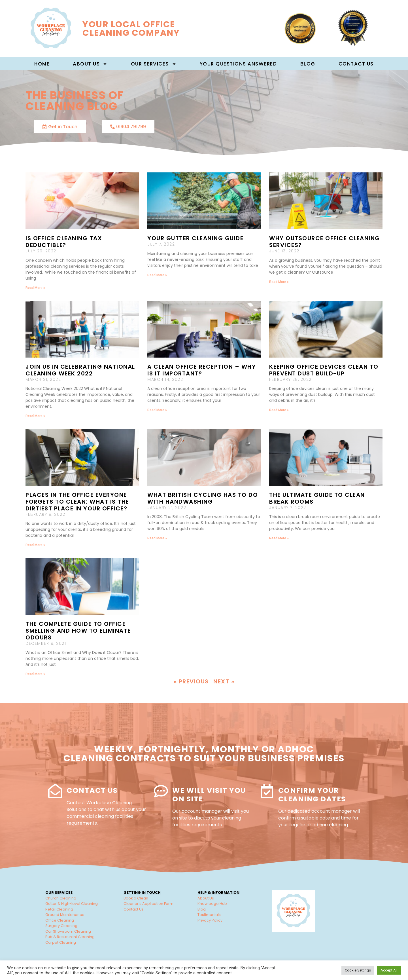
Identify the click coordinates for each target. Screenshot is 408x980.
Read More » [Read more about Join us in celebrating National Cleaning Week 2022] (35, 416)
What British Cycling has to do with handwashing (203, 498)
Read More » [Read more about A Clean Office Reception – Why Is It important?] (157, 410)
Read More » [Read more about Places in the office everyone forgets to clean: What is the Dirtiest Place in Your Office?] (35, 545)
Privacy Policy (210, 920)
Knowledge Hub (212, 904)
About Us (206, 898)
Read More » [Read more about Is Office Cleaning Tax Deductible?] (35, 288)
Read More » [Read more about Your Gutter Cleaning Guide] (157, 275)
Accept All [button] (389, 970)
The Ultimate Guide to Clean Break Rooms (317, 498)
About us (90, 64)
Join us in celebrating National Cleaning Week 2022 (80, 370)
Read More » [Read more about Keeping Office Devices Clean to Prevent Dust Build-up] (279, 410)
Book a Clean (136, 898)
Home (42, 64)
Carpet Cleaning (61, 942)
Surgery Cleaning (61, 926)
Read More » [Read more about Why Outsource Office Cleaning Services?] (279, 282)
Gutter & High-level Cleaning (72, 904)
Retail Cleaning (59, 909)
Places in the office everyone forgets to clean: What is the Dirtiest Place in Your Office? (77, 502)
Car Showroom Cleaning (68, 931)
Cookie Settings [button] (358, 970)
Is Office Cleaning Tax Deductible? (64, 242)
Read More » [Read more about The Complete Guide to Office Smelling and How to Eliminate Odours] (35, 674)
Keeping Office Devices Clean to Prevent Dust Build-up (324, 370)
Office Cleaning (60, 920)
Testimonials (209, 915)
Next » (224, 681)
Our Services (154, 64)
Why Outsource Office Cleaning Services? (325, 242)
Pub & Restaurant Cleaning (70, 937)
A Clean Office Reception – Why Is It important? (202, 370)
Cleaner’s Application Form (148, 904)
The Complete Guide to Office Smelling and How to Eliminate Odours (78, 631)
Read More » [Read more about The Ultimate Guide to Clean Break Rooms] (279, 538)
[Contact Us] (55, 791)
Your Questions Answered (238, 64)
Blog (308, 64)
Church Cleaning (61, 898)
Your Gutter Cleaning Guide (195, 238)
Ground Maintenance (65, 915)
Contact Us (356, 64)
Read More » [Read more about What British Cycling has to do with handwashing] (157, 538)
